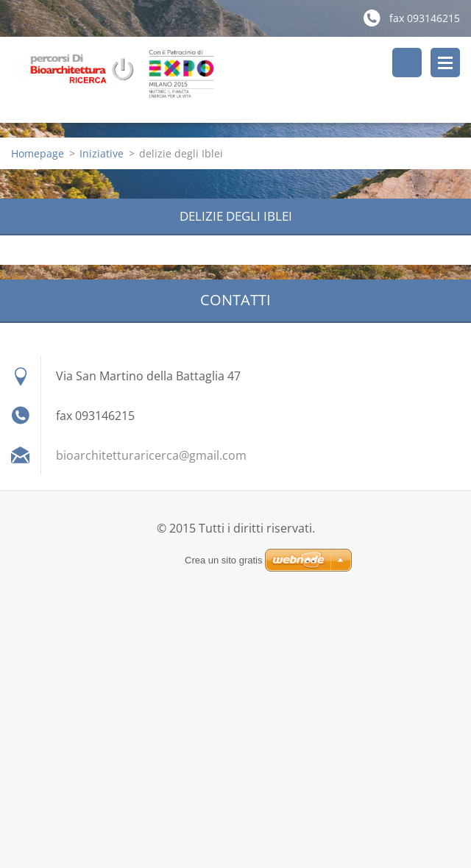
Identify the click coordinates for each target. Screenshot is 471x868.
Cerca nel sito (407, 63)
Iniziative (102, 153)
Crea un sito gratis (224, 560)
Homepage (38, 153)
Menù (445, 63)
